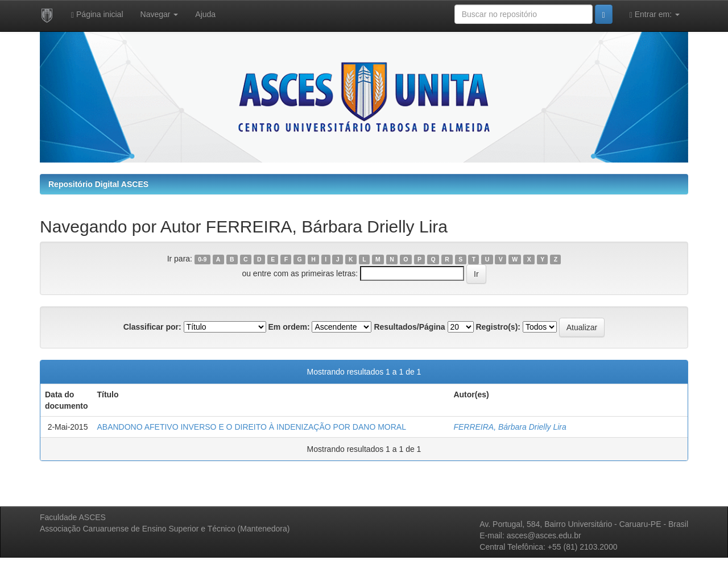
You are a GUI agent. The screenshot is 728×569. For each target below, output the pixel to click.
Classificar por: (152, 327)
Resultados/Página (409, 327)
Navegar (160, 14)
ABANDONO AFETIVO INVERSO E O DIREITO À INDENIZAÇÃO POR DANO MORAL (251, 427)
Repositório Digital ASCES (98, 184)
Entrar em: (655, 14)
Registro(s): (498, 327)
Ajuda (205, 14)
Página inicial (97, 14)
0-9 (202, 259)
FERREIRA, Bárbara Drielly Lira (510, 427)
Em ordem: (289, 327)
